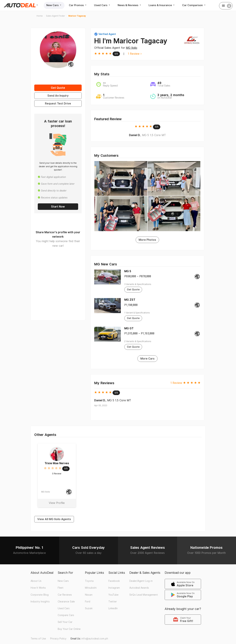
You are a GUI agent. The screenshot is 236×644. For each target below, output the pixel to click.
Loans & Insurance (162, 5)
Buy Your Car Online (69, 629)
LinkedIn (113, 608)
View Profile (57, 503)
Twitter (113, 602)
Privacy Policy (58, 639)
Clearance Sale (66, 602)
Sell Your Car (65, 622)
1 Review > (135, 54)
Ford (88, 602)
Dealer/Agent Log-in (141, 581)
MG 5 (128, 271)
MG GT (129, 328)
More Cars (147, 359)
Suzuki (89, 608)
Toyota (89, 581)
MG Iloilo (132, 48)
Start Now (58, 207)
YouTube (113, 595)
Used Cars (102, 5)
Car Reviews (65, 595)
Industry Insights (40, 602)
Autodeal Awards (139, 588)
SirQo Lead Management (144, 595)
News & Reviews (130, 5)
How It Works (38, 588)
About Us (36, 581)
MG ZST (130, 300)
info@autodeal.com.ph (95, 639)
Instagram (114, 588)
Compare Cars (66, 615)
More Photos (147, 240)
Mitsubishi (91, 588)
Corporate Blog (40, 595)
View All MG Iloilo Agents (54, 519)
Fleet (61, 588)
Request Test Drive (58, 104)
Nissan (89, 595)
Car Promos (78, 5)
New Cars (54, 5)
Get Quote (58, 88)
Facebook (114, 581)
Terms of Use (38, 639)
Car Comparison (194, 5)
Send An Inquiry (58, 96)
